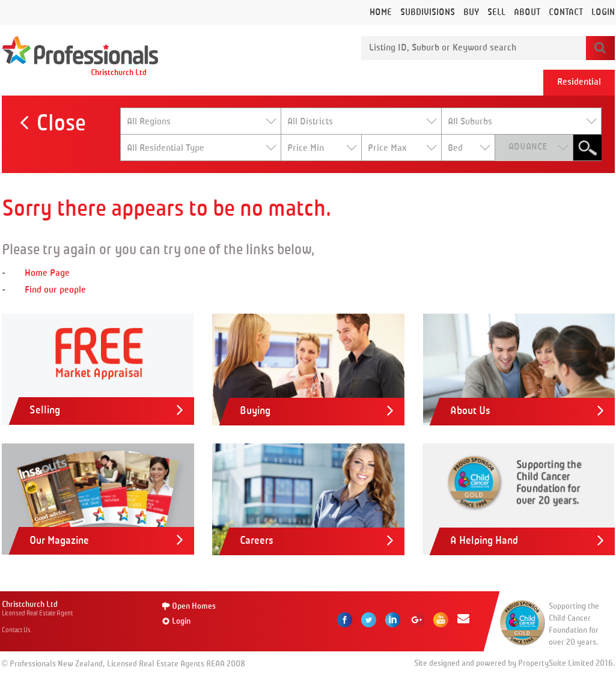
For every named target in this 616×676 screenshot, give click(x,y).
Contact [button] (566, 12)
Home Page (47, 273)
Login (181, 621)
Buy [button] (471, 12)
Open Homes (194, 606)
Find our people (55, 290)
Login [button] (603, 12)
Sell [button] (496, 12)
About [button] (527, 12)
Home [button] (381, 12)
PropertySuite (542, 663)
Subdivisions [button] (428, 12)
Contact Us (16, 630)
